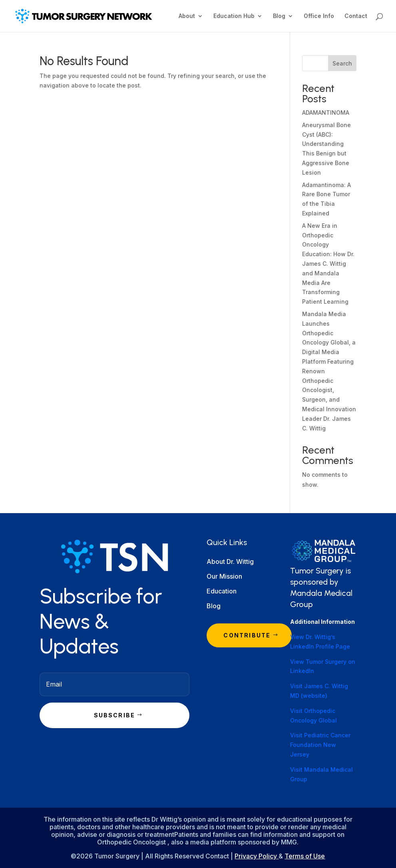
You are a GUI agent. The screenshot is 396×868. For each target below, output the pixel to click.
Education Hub (234, 16)
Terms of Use (305, 856)
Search (342, 63)
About (187, 16)
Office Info (319, 16)
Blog (279, 16)
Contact (356, 16)
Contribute (247, 635)
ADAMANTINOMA (326, 112)
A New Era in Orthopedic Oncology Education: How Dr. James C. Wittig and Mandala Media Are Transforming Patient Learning (328, 264)
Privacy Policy (257, 856)
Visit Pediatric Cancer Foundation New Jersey (320, 745)
